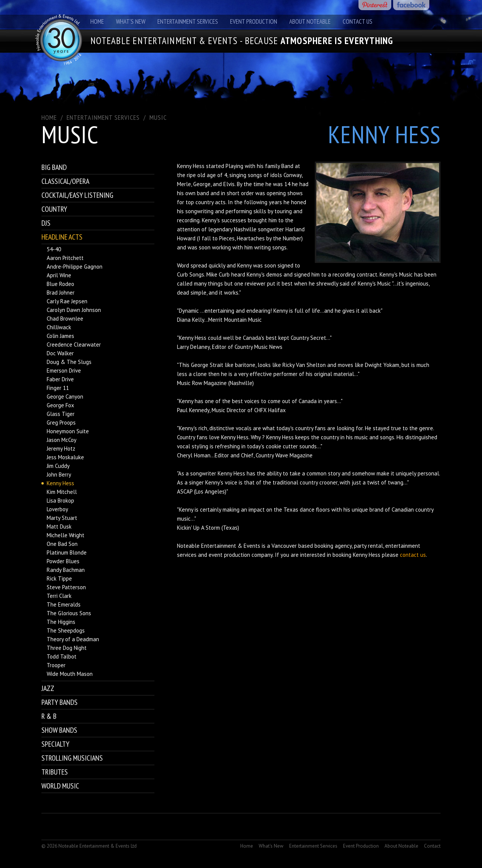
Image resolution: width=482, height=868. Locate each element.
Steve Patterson (66, 587)
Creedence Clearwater (74, 345)
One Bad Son (62, 544)
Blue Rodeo (60, 284)
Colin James (60, 336)
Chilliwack (59, 327)
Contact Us (358, 21)
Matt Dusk (59, 526)
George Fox (60, 405)
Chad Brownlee (65, 319)
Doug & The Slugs (69, 362)
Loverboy (57, 509)
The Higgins (61, 622)
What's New (131, 21)
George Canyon (65, 397)
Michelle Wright (66, 535)
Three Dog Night (67, 648)
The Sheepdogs (66, 630)
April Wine (59, 275)
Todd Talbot (62, 656)
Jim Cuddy (58, 466)
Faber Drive (60, 379)
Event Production (254, 21)
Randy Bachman (66, 570)
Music (158, 117)
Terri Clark (59, 596)
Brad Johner (61, 293)
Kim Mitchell (62, 492)
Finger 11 (58, 388)
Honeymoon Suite (68, 431)
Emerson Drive (64, 371)
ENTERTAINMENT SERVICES (103, 117)
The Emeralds (64, 604)
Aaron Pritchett (65, 258)
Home (97, 21)
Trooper (56, 665)
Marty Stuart (62, 518)
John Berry (59, 474)
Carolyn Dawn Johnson (74, 310)
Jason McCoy (62, 440)
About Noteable (310, 21)
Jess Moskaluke (65, 457)
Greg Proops (61, 423)
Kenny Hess (60, 483)
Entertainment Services (188, 21)
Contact (432, 846)
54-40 (54, 249)
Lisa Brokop (60, 500)
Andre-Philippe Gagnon (75, 267)
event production (229, 555)
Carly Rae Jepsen (67, 301)
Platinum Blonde (67, 552)
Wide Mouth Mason (70, 674)
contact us (413, 555)
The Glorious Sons (69, 613)
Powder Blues (63, 561)
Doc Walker (60, 353)
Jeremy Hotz (61, 449)
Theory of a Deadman (73, 639)
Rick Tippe (59, 578)
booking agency (333, 546)
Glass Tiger (61, 414)
